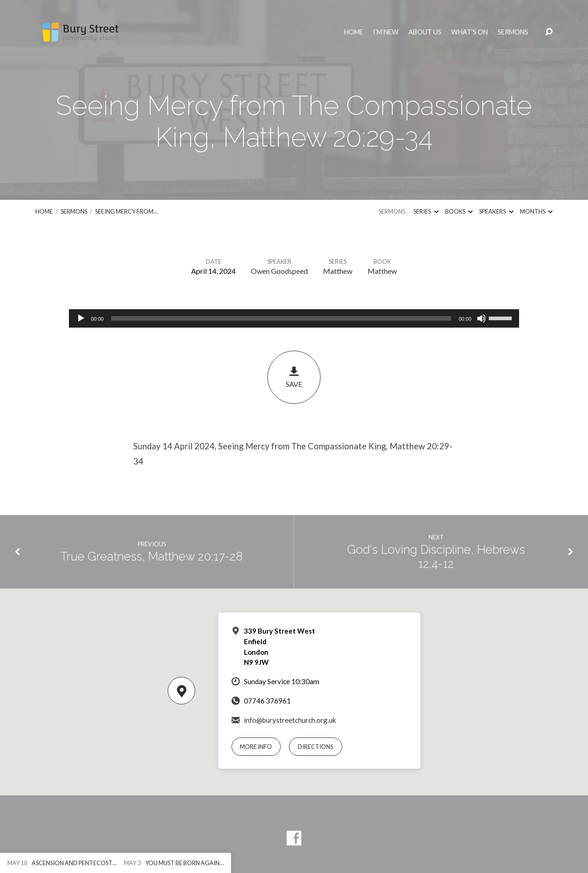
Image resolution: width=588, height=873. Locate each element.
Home (354, 32)
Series (426, 211)
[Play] (81, 318)
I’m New (386, 32)
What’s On (469, 32)
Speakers (496, 211)
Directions (316, 747)
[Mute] (481, 318)
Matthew (338, 271)
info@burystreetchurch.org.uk (290, 720)
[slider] (281, 318)
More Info (256, 747)
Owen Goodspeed (279, 271)
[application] (294, 318)
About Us (425, 32)
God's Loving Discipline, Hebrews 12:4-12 (436, 557)
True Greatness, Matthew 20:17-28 (152, 556)
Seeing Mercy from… (126, 211)
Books (459, 211)
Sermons (513, 32)
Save (294, 377)
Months (536, 211)
